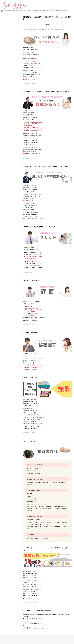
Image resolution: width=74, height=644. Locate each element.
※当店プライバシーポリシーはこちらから (33, 358)
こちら (66, 507)
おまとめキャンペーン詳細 (29, 603)
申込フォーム (30, 471)
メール (39, 522)
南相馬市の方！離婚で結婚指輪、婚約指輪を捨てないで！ (44, 29)
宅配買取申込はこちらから (29, 84)
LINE (42, 508)
